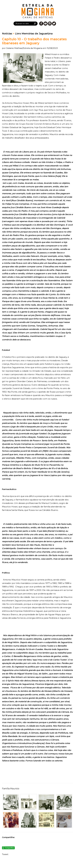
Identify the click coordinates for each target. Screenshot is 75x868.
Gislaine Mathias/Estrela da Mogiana (24, 48)
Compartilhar (9, 848)
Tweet (5, 854)
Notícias (7, 34)
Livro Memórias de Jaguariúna (34, 34)
